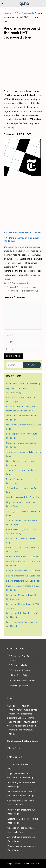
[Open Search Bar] (3, 4)
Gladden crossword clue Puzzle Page (24, 497)
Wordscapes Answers (20, 670)
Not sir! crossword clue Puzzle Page (23, 557)
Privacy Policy (14, 748)
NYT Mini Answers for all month (22, 233)
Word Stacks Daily (18, 665)
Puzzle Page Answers (19, 685)
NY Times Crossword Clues (23, 680)
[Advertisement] (23, 64)
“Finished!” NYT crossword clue (22, 287)
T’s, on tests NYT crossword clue (23, 291)
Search (32, 365)
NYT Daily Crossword (22, 13)
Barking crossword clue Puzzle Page (23, 576)
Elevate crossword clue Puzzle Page (23, 581)
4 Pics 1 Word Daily (18, 675)
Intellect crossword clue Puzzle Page (24, 383)
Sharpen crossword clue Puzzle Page (24, 571)
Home (7, 13)
